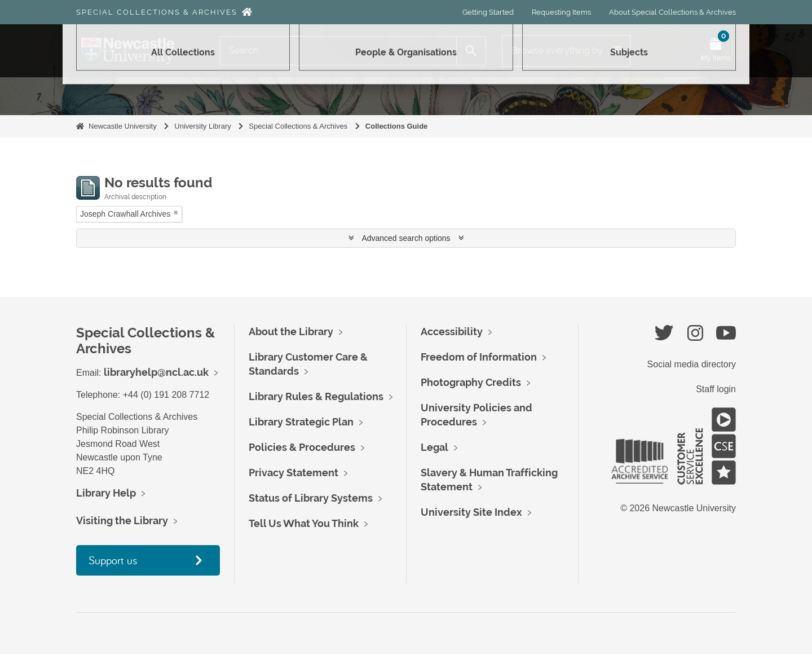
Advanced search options (406, 238)
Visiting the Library (122, 521)
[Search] (338, 51)
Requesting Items (561, 12)
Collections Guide (397, 126)
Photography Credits (471, 382)
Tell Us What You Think (304, 523)
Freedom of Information (479, 357)
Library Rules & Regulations (316, 396)
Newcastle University (123, 126)
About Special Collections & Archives (672, 12)
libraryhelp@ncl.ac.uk (156, 372)
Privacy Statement (294, 473)
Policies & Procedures (302, 447)
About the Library (291, 332)
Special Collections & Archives (157, 12)
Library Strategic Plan (301, 422)
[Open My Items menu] (716, 51)
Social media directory (692, 364)
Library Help (106, 493)
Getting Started (488, 12)
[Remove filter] (176, 212)
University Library (202, 126)
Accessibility (452, 332)
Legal (434, 447)
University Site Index (471, 512)
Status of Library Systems (311, 498)
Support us (113, 560)
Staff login (716, 389)
